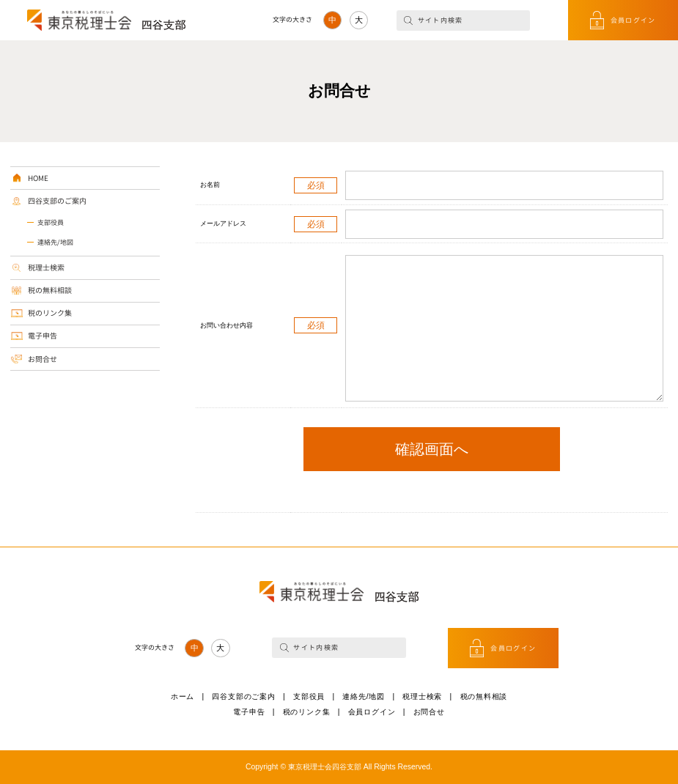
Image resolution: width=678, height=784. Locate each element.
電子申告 (43, 336)
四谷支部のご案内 (57, 201)
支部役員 (51, 222)
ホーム (183, 696)
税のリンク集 (50, 313)
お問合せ (43, 359)
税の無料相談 (50, 290)
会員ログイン (633, 20)
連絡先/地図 (55, 242)
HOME (38, 178)
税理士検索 (46, 267)
